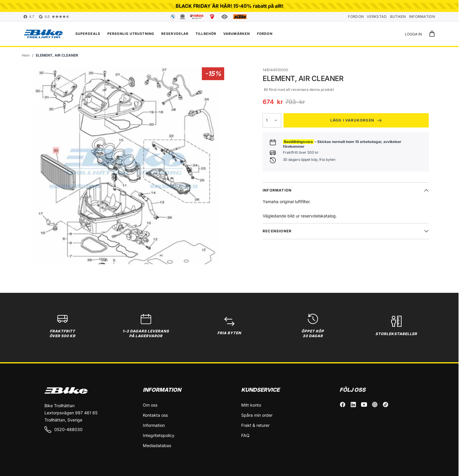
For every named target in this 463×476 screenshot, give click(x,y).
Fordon (356, 17)
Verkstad (377, 17)
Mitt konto (251, 405)
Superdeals (88, 34)
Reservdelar (175, 34)
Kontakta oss (155, 415)
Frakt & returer (255, 425)
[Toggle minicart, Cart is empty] (432, 34)
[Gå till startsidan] (26, 55)
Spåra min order (257, 415)
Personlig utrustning (131, 34)
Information (422, 17)
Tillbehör (206, 34)
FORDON (265, 34)
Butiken (398, 17)
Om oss (150, 405)
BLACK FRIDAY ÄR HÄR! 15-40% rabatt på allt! (229, 6)
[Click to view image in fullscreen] (125, 166)
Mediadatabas (157, 445)
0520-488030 (64, 430)
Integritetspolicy (159, 435)
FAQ (245, 435)
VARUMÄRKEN (237, 34)
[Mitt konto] (413, 34)
